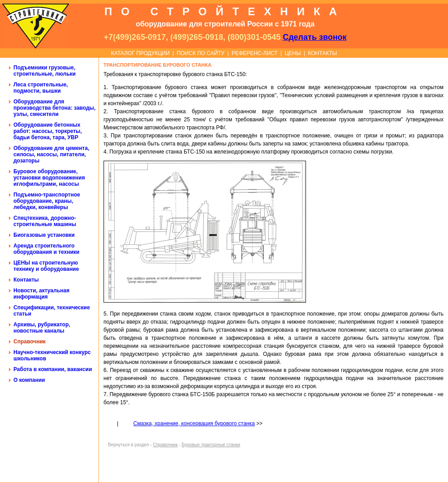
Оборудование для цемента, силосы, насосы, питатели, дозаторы (51, 154)
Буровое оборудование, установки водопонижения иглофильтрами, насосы (49, 178)
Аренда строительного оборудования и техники (46, 249)
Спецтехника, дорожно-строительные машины (45, 221)
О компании (29, 380)
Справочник (30, 342)
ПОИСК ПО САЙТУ (200, 53)
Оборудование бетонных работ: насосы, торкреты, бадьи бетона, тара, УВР (48, 131)
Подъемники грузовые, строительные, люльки (45, 71)
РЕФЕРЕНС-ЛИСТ (255, 53)
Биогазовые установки (44, 235)
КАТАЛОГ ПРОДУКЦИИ (140, 53)
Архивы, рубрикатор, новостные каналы (42, 328)
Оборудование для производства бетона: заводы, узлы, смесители (54, 108)
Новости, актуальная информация (41, 294)
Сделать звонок (314, 37)
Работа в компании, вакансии (53, 369)
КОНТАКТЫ (322, 53)
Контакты (26, 280)
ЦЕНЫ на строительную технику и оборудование (46, 266)
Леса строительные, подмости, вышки (41, 88)
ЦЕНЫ (293, 53)
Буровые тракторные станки (211, 445)
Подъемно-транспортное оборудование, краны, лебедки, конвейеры (47, 201)
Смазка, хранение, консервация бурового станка (194, 423)
